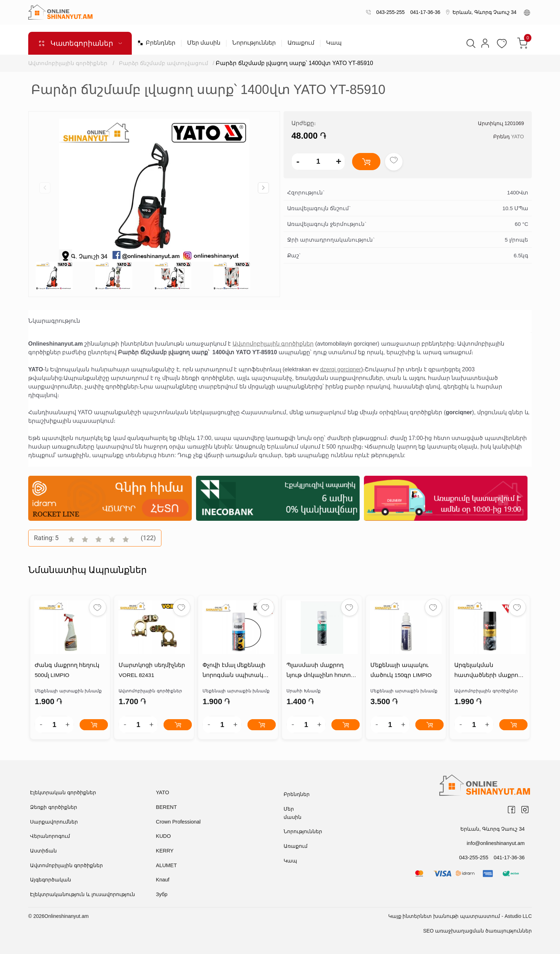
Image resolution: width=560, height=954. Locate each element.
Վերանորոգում (50, 836)
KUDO (163, 836)
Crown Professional (178, 822)
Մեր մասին (204, 43)
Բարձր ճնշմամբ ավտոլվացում (164, 63)
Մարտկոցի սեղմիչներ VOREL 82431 (151, 671)
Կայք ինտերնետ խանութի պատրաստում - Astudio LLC (460, 916)
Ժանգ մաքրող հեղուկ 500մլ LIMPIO (66, 671)
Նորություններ (254, 43)
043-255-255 (389, 12)
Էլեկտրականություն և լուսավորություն (82, 894)
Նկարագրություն (54, 321)
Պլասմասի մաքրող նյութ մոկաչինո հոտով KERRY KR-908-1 (320, 672)
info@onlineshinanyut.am (497, 843)
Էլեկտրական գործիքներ (63, 793)
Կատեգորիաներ (80, 43)
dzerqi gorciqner (341, 369)
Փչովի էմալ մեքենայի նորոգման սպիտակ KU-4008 (238, 672)
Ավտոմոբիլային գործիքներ (68, 63)
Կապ (334, 43)
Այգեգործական (51, 880)
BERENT (166, 807)
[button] (263, 188)
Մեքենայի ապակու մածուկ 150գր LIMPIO (401, 671)
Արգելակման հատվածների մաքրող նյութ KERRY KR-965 (487, 672)
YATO (517, 137)
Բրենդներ (156, 43)
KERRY (165, 851)
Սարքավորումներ (54, 822)
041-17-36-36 (424, 12)
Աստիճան (43, 851)
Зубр (162, 894)
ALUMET (166, 865)
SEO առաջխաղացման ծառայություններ (477, 930)
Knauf (163, 880)
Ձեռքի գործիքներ (54, 807)
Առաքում (301, 43)
